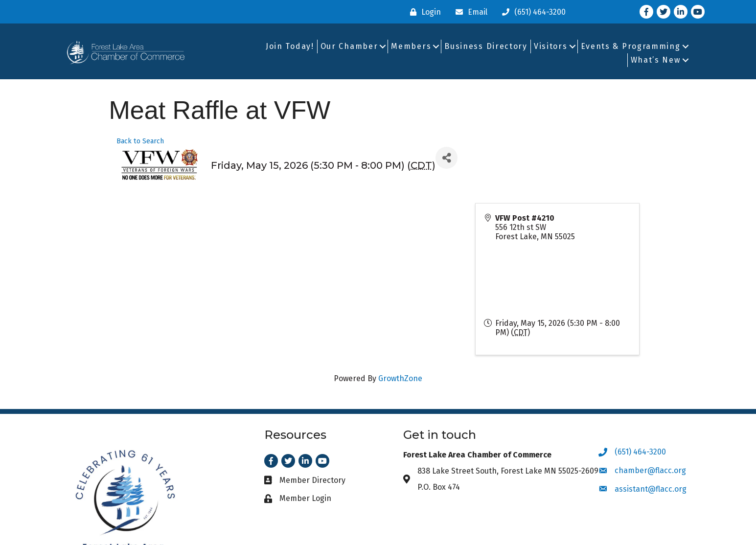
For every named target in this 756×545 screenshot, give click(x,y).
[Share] (447, 158)
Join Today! (290, 46)
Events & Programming (631, 46)
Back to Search (140, 141)
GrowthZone (400, 378)
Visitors (551, 46)
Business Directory (486, 46)
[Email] (469, 12)
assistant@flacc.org (651, 489)
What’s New (656, 60)
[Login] (423, 12)
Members (411, 46)
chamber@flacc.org (650, 470)
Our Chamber (349, 46)
